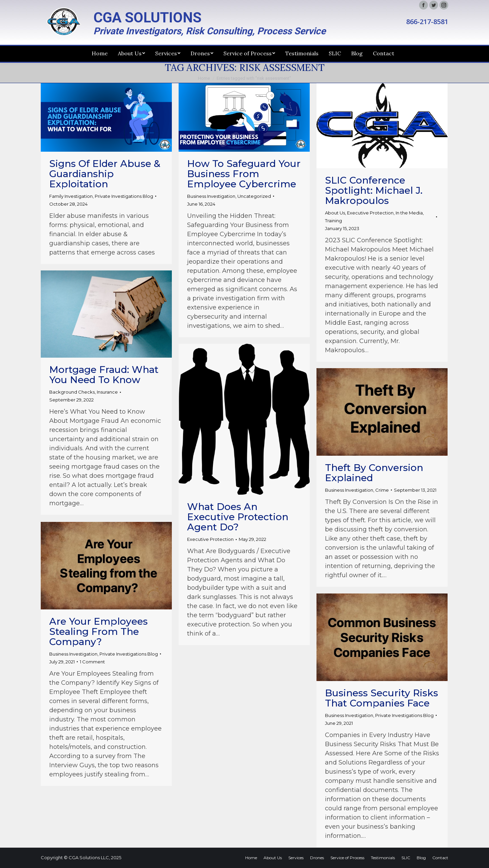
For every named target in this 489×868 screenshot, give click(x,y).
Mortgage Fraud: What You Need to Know (104, 375)
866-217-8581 (427, 22)
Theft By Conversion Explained (374, 473)
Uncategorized (254, 196)
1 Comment (92, 662)
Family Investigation (71, 196)
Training (333, 221)
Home (204, 78)
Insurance (107, 392)
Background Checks (72, 392)
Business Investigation (211, 196)
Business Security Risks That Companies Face (382, 698)
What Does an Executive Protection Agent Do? (238, 517)
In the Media (409, 213)
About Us (335, 213)
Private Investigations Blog (124, 196)
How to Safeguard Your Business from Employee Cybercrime (244, 174)
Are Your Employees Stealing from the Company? (98, 631)
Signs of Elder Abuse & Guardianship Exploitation (105, 174)
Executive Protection (370, 213)
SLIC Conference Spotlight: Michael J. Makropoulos (374, 190)
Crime (382, 490)
